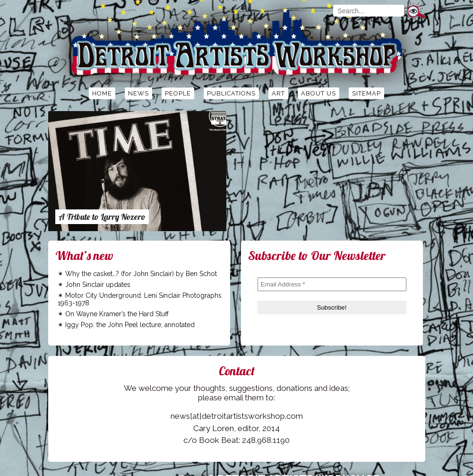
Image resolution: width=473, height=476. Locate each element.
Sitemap (366, 93)
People (178, 93)
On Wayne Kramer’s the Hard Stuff (117, 314)
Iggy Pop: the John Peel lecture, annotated (130, 325)
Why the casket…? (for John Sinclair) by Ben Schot (141, 274)
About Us (318, 93)
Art (278, 93)
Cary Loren (214, 428)
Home (102, 93)
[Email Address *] (332, 284)
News (138, 93)
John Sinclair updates (98, 285)
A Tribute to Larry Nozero (102, 217)
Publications (231, 93)
